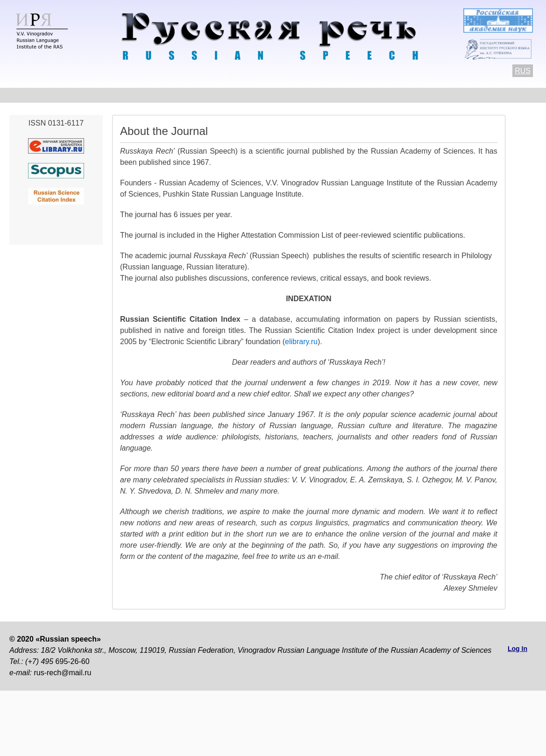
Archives (317, 95)
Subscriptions (468, 95)
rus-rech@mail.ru (62, 673)
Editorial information (388, 95)
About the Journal (41, 95)
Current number (254, 95)
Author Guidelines (175, 95)
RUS (523, 71)
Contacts (108, 95)
